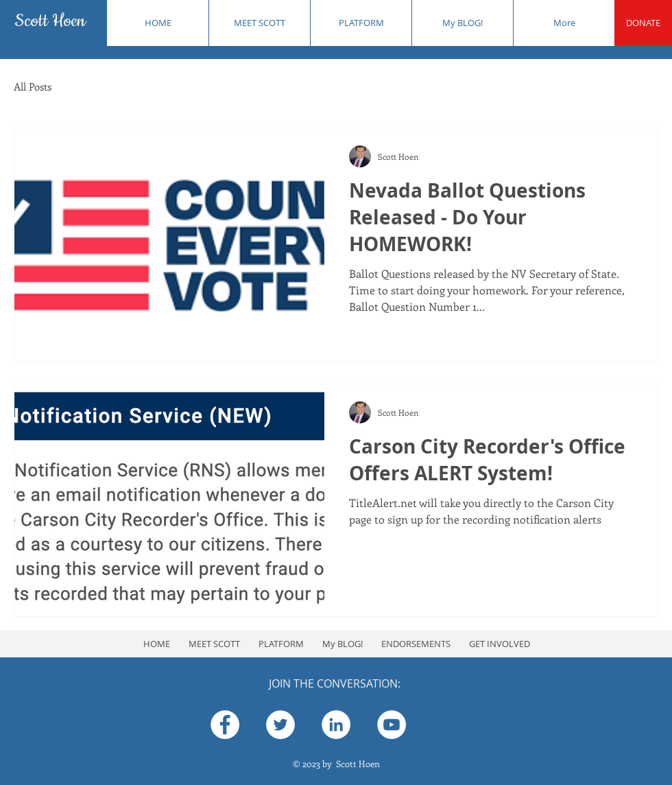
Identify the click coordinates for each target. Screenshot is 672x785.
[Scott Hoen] (225, 725)
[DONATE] (643, 23)
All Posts (33, 86)
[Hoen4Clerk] (280, 725)
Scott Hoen (50, 21)
